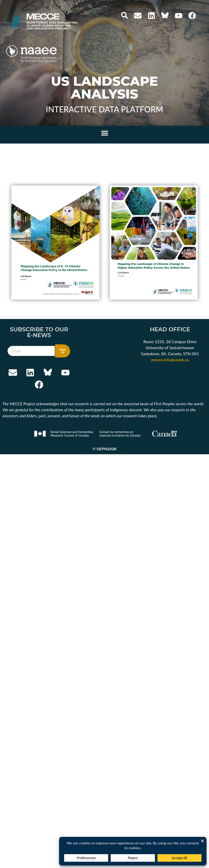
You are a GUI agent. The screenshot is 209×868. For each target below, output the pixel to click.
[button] (124, 15)
